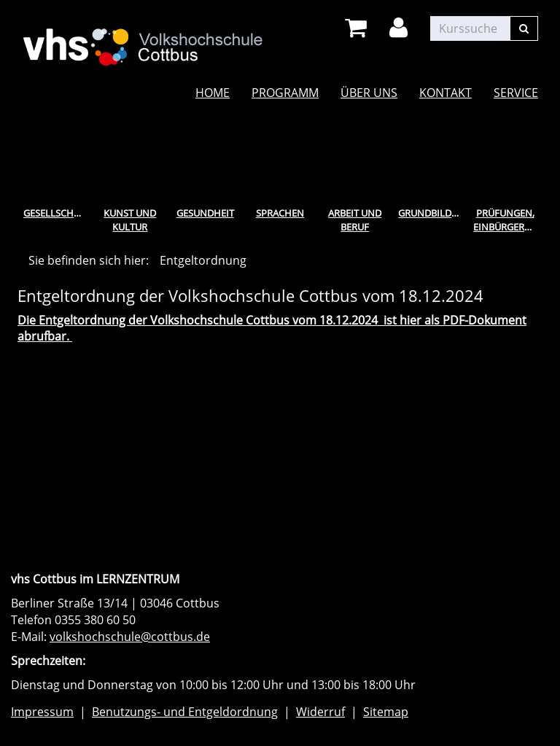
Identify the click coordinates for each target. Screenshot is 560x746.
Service (516, 93)
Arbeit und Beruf (355, 220)
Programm (285, 93)
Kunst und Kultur (130, 220)
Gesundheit (205, 213)
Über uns (369, 93)
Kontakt (446, 93)
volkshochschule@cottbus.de (130, 637)
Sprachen (280, 213)
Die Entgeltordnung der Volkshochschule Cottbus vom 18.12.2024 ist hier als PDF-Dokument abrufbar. (272, 329)
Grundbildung (433, 213)
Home (213, 93)
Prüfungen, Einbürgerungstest (508, 220)
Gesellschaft (57, 213)
